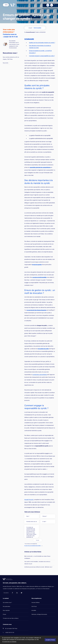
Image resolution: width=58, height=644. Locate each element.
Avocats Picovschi (30, 32)
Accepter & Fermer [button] (50, 640)
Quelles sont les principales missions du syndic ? (42, 43)
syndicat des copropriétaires (40, 375)
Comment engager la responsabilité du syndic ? (42, 56)
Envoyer (38, 540)
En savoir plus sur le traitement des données (32, 546)
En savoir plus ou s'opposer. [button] (9, 642)
